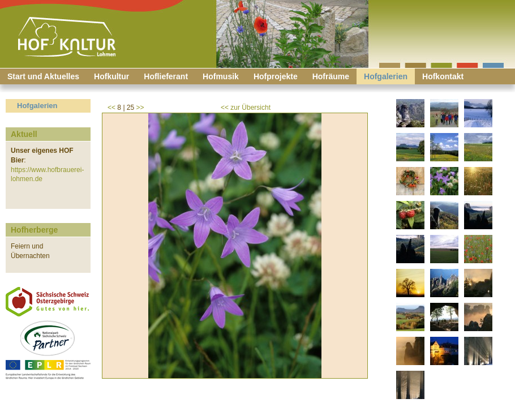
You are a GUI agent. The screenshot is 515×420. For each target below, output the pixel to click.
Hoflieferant (166, 76)
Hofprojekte (276, 76)
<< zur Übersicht (246, 108)
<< (111, 108)
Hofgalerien (386, 76)
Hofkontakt (443, 76)
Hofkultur (111, 76)
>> (140, 108)
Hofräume (331, 76)
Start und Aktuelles (43, 76)
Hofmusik (221, 76)
